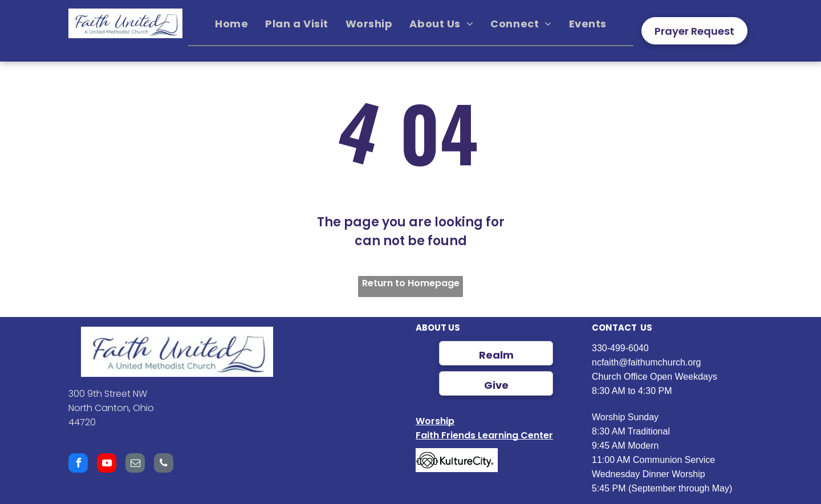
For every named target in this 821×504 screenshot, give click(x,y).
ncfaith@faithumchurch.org (646, 362)
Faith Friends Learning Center (484, 435)
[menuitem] (231, 24)
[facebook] (78, 464)
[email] (135, 464)
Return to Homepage (411, 283)
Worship (435, 421)
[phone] (164, 464)
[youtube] (107, 464)
